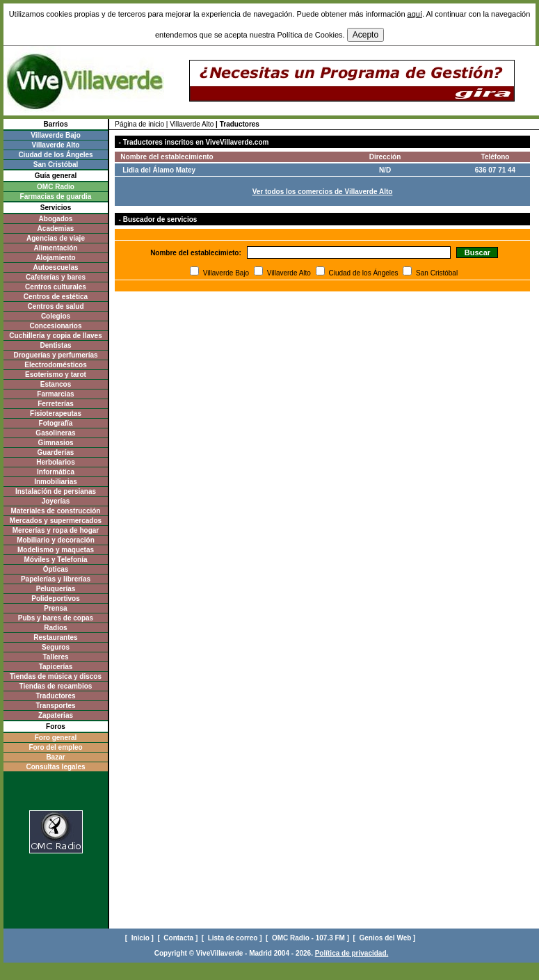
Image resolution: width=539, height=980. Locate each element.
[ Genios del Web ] (386, 938)
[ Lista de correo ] (233, 938)
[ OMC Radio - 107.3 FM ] (308, 938)
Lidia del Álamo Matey (159, 170)
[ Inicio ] (140, 938)
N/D (385, 170)
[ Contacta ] (178, 938)
